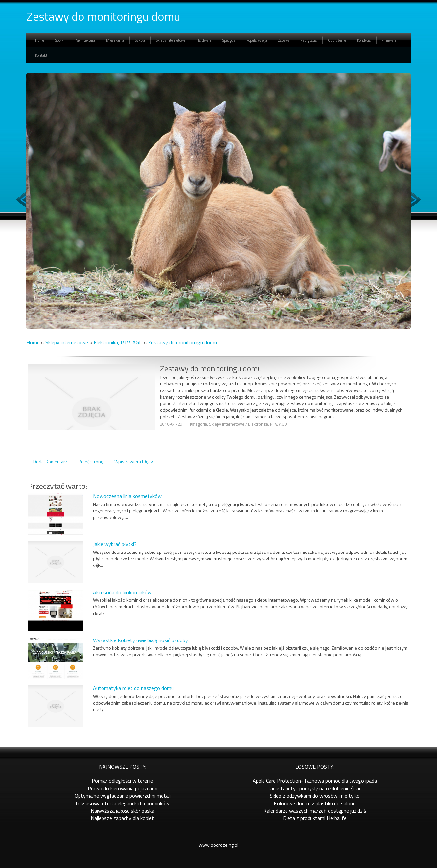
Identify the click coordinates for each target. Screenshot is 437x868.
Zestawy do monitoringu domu (183, 342)
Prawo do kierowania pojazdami (123, 788)
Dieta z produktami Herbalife (315, 818)
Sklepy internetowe (67, 342)
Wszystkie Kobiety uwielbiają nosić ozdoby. (141, 640)
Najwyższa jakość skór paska (123, 811)
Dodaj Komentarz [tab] (50, 461)
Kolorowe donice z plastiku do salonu (315, 803)
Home (33, 342)
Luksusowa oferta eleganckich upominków (122, 803)
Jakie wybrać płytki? (115, 544)
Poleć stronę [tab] (91, 461)
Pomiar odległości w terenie (122, 781)
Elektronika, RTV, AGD (118, 342)
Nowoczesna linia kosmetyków (127, 496)
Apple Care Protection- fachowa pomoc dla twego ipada (315, 781)
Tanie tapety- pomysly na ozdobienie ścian (315, 788)
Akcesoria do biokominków (122, 592)
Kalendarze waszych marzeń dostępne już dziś (315, 811)
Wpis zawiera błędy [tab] (134, 461)
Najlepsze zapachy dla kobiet (122, 818)
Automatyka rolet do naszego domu (133, 688)
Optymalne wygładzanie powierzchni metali (123, 796)
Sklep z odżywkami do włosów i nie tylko (315, 796)
